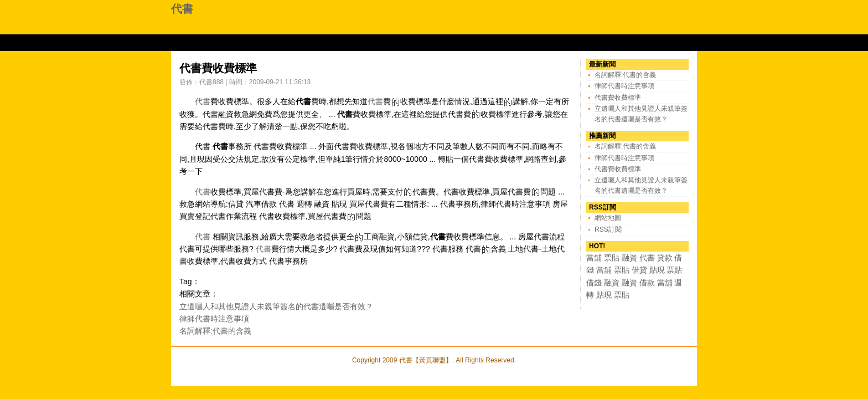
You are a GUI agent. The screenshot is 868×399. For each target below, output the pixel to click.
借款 (647, 283)
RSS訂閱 (608, 229)
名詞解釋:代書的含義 (215, 331)
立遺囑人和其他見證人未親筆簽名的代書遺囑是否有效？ (276, 306)
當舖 (594, 258)
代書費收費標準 (618, 98)
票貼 (612, 258)
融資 (629, 258)
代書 (182, 9)
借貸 (639, 270)
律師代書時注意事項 (214, 319)
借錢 (594, 283)
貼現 (657, 270)
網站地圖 (608, 218)
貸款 (665, 258)
